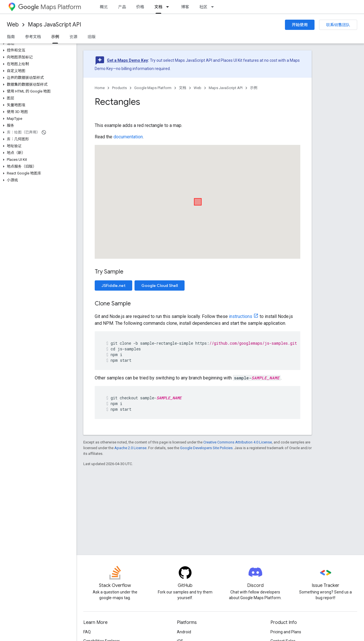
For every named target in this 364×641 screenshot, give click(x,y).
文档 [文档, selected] (158, 7)
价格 (140, 7)
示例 (254, 88)
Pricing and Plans (286, 632)
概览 (104, 7)
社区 (203, 7)
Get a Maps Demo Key (127, 60)
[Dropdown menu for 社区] (214, 7)
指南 (11, 37)
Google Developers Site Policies (206, 448)
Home (100, 88)
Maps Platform (50, 7)
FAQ (87, 632)
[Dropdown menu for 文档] (169, 7)
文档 (183, 88)
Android (184, 632)
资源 (73, 37)
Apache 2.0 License (130, 448)
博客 (185, 7)
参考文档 (33, 37)
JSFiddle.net (113, 285)
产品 (122, 7)
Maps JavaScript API (54, 25)
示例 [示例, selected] (55, 37)
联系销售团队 (338, 25)
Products (119, 88)
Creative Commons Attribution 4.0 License (238, 442)
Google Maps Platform (153, 88)
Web (13, 25)
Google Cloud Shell (160, 285)
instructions (241, 316)
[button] (37, 44)
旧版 (92, 37)
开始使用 (300, 25)
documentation (128, 137)
